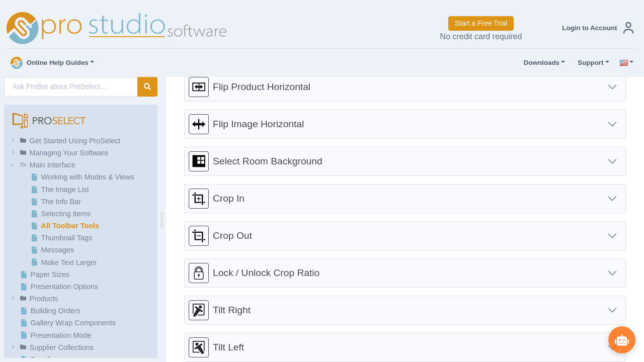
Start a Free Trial (481, 23)
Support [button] (588, 63)
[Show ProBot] (621, 339)
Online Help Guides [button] (50, 63)
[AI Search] (71, 87)
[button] (596, 28)
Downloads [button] (539, 63)
